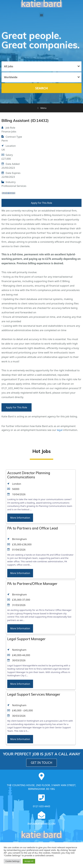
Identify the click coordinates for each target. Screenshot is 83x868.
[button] (42, 15)
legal (60, 430)
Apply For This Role (42, 203)
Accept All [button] (29, 861)
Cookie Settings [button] (12, 861)
